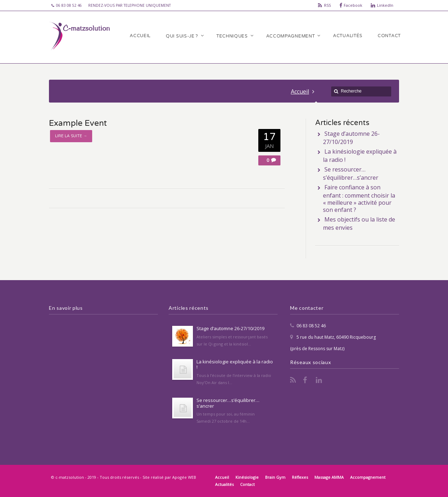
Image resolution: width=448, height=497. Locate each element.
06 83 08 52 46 (311, 326)
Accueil (300, 91)
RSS (327, 5)
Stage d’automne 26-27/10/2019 (351, 138)
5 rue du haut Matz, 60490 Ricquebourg (336, 337)
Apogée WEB (184, 477)
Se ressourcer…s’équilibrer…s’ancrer (351, 173)
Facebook (353, 5)
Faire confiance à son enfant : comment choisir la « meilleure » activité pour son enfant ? (359, 198)
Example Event (78, 123)
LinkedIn (385, 5)
